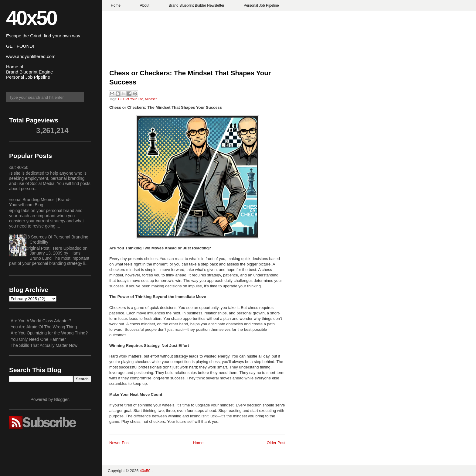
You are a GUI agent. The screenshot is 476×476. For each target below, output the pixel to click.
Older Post (276, 443)
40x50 (31, 18)
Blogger (61, 399)
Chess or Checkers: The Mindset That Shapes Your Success (190, 78)
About (145, 5)
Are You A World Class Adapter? (41, 321)
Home (116, 5)
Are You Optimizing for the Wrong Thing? (49, 333)
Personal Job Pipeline (261, 5)
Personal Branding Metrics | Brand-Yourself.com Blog (38, 202)
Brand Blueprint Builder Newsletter (197, 5)
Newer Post (119, 443)
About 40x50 (17, 167)
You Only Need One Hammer (38, 339)
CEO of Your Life (131, 99)
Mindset (151, 99)
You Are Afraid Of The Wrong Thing (44, 327)
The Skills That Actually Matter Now (44, 345)
